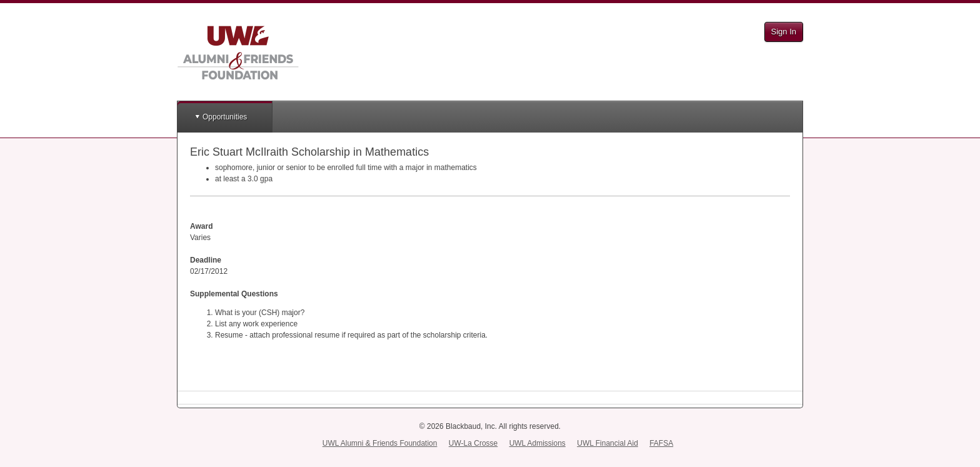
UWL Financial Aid (607, 443)
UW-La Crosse (473, 443)
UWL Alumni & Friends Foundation (380, 443)
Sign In (784, 32)
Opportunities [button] (225, 117)
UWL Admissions (537, 443)
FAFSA (661, 443)
